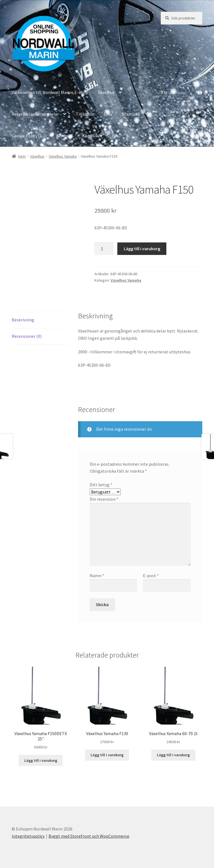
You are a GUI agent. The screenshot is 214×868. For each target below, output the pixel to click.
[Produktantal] (104, 249)
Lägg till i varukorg (142, 249)
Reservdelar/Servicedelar (35, 114)
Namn (97, 576)
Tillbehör (85, 114)
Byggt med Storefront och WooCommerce (89, 836)
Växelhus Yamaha (63, 156)
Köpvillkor (92, 136)
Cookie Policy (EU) (29, 136)
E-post (151, 576)
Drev (108, 114)
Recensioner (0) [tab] (27, 336)
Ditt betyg (101, 485)
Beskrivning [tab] (23, 320)
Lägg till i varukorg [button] (41, 760)
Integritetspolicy (28, 836)
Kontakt (64, 136)
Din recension (104, 499)
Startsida (131, 114)
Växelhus (106, 92)
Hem (22, 156)
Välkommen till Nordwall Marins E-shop (50, 92)
